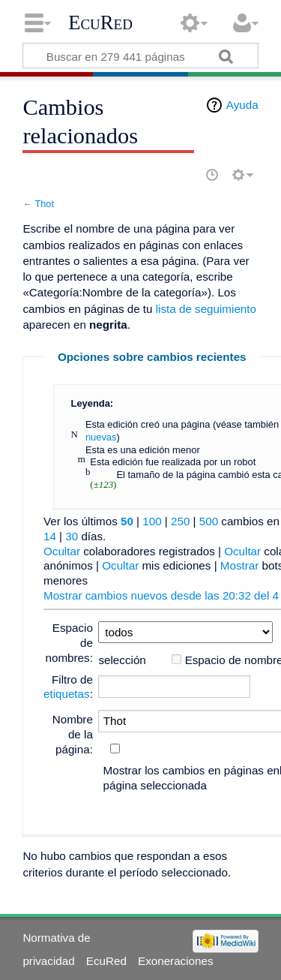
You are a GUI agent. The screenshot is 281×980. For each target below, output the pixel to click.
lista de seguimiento (206, 309)
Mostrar (239, 565)
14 (50, 536)
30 (72, 536)
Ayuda (242, 105)
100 (152, 521)
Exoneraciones (175, 961)
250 (180, 521)
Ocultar (62, 551)
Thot (44, 204)
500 (209, 521)
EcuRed (100, 23)
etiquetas (67, 694)
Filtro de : (68, 687)
